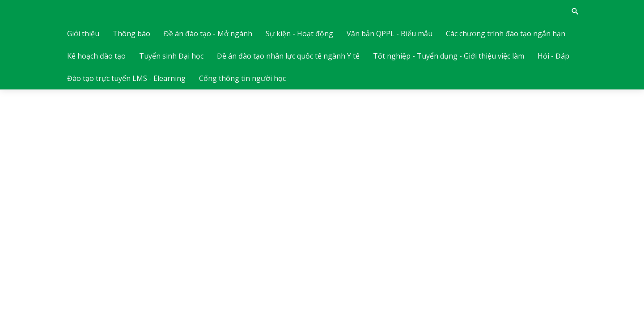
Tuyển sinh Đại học (171, 56)
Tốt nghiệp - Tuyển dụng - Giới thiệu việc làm (449, 56)
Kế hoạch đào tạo (96, 56)
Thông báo (131, 34)
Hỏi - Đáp (553, 56)
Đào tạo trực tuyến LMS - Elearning (126, 78)
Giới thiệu (83, 34)
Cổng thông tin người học (242, 78)
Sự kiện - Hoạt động (299, 34)
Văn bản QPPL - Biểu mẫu (390, 34)
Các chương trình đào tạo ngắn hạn (506, 34)
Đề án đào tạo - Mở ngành (208, 34)
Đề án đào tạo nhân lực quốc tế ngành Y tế (288, 56)
